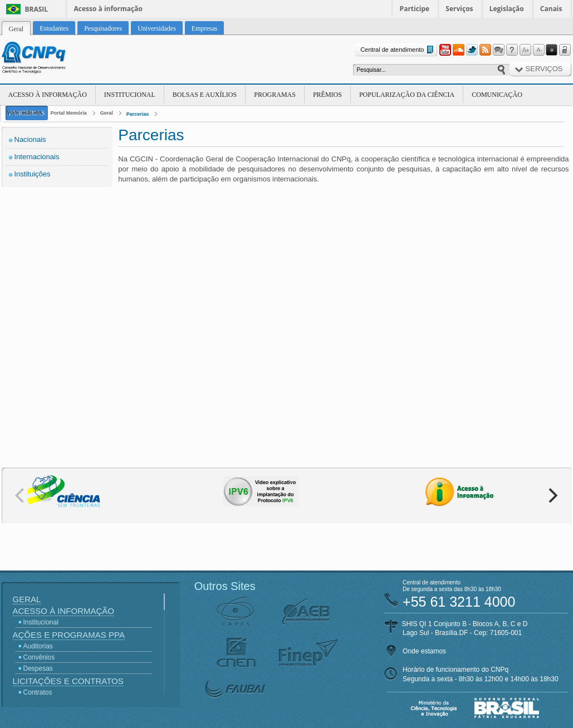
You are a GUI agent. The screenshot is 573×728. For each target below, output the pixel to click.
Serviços (459, 9)
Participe (415, 9)
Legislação (507, 9)
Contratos (38, 692)
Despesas (38, 668)
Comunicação (497, 95)
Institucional (130, 95)
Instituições (33, 174)
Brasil (37, 9)
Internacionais (37, 157)
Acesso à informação (108, 9)
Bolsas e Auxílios (205, 95)
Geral (107, 113)
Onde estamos (424, 651)
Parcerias (138, 114)
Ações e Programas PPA (69, 635)
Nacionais (30, 139)
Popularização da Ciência (407, 95)
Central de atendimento (398, 50)
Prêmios (327, 95)
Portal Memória (69, 113)
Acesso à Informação (48, 95)
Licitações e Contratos (68, 681)
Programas (275, 95)
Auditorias (38, 646)
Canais (551, 9)
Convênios (39, 657)
